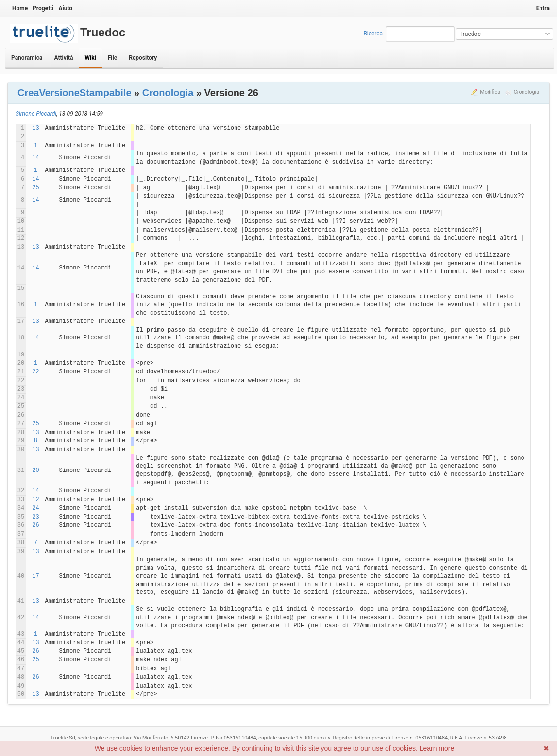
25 (35, 188)
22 (35, 372)
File (112, 58)
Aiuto (65, 8)
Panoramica (27, 58)
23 (35, 517)
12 (35, 500)
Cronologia (526, 92)
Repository (143, 58)
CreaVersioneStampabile (75, 93)
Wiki (90, 58)
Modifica (490, 92)
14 (35, 158)
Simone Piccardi (36, 114)
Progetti (43, 8)
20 (35, 470)
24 (35, 508)
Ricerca (373, 34)
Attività (63, 58)
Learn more (437, 748)
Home (20, 8)
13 (35, 128)
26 (35, 525)
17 (35, 576)
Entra (543, 8)
